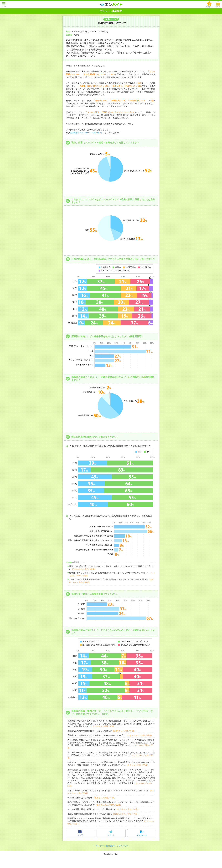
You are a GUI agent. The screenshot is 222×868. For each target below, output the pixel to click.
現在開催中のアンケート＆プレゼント (86, 133)
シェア (80, 835)
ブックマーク (142, 835)
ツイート (111, 835)
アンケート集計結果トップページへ (112, 846)
